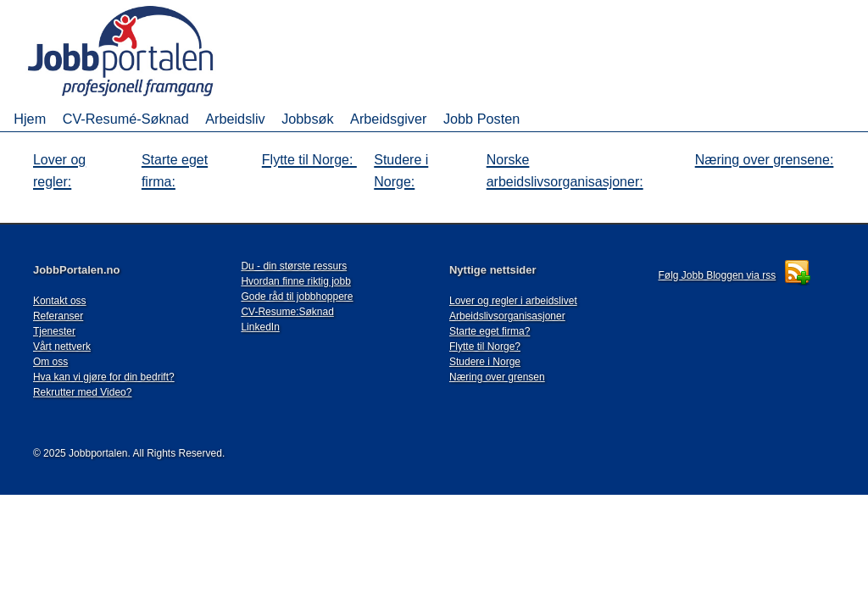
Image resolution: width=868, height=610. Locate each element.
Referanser (58, 316)
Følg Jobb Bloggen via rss (718, 275)
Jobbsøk (307, 119)
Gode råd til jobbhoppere (297, 297)
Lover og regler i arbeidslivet (513, 301)
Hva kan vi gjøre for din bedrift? (104, 377)
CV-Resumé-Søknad (126, 119)
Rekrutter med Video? (83, 392)
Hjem (30, 119)
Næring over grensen (497, 377)
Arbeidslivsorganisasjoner (507, 316)
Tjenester (54, 331)
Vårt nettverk (62, 347)
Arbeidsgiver (388, 119)
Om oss (50, 362)
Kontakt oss (60, 301)
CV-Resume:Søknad (287, 312)
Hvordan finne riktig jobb (295, 281)
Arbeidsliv (235, 119)
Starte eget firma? (490, 331)
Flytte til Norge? (485, 347)
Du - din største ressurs (294, 266)
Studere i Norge (485, 362)
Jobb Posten (481, 119)
